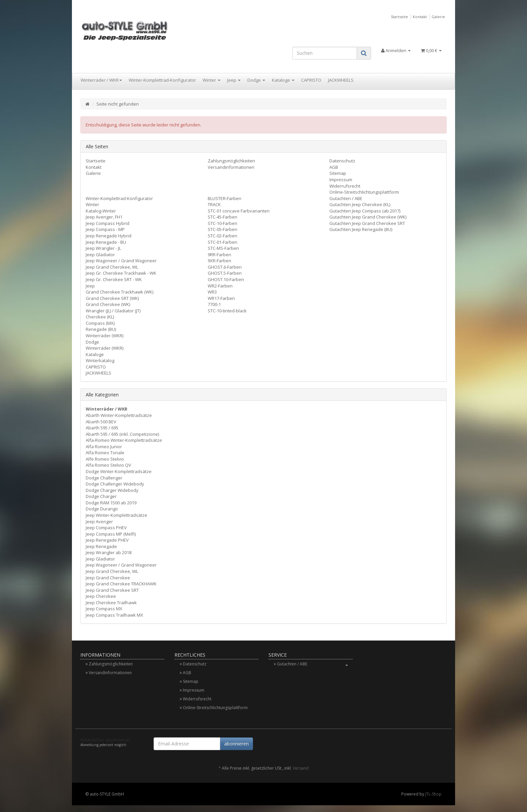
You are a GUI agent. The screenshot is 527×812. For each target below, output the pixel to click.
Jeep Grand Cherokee (108, 578)
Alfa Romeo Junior (104, 447)
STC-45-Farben (222, 217)
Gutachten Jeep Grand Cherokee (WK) (368, 217)
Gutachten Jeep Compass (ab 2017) (365, 211)
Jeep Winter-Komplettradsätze (116, 515)
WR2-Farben (220, 286)
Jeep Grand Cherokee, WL (112, 267)
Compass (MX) (100, 323)
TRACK (214, 204)
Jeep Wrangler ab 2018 (109, 552)
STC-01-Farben (222, 242)
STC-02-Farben (222, 236)
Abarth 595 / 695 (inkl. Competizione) (122, 434)
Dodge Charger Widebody (112, 490)
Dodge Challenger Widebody (115, 484)
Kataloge (283, 80)
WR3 (212, 292)
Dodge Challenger (104, 478)
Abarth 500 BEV (101, 422)
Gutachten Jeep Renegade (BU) (361, 229)
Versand (301, 768)
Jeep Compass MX (104, 609)
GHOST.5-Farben (225, 273)
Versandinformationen (231, 167)
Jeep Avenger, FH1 (104, 217)
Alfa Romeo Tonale (105, 453)
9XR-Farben (219, 261)
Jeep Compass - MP (105, 229)
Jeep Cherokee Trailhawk (111, 603)
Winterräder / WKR (101, 80)
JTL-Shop (433, 794)
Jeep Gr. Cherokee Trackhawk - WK (121, 273)
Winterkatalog (100, 360)
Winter (212, 80)
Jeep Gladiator (100, 255)
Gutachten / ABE (346, 198)
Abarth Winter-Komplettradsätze (119, 415)
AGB (334, 167)
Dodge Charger (101, 496)
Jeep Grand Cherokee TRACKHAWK (121, 584)
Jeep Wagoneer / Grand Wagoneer (121, 261)
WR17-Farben (221, 298)
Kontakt (420, 17)
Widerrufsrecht (345, 186)
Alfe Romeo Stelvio (105, 459)
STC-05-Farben (222, 229)
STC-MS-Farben (223, 248)
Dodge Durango (102, 509)
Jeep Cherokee (101, 596)
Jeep (234, 80)
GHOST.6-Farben (225, 267)
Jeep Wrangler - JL (103, 248)
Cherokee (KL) (100, 317)
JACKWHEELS (341, 80)
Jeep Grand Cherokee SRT (112, 590)
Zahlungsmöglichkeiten (231, 161)
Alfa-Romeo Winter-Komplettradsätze (124, 440)
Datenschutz (342, 161)
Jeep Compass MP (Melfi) (111, 534)
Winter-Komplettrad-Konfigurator (162, 80)
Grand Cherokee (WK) (108, 304)
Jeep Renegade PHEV (107, 540)
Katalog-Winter (101, 211)
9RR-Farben (219, 255)
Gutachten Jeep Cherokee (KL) (360, 204)
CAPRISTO (311, 80)
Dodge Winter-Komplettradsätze (119, 471)
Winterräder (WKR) (105, 336)
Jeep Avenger (99, 521)
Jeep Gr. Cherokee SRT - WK (114, 279)
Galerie (438, 17)
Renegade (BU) (101, 329)
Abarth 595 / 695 (102, 428)
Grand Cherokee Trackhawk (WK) (119, 292)
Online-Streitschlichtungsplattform (364, 192)
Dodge (256, 80)
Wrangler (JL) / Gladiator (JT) (113, 311)
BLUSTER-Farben (225, 198)
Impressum (341, 180)
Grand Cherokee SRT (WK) (112, 298)
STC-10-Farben (222, 223)
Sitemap (338, 173)
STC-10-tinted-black (227, 311)
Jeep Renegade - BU (106, 242)
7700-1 (214, 304)
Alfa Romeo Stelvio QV (108, 465)
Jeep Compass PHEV (106, 528)
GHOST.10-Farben (226, 279)
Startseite (399, 17)
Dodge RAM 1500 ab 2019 (111, 503)
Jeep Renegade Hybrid (109, 236)
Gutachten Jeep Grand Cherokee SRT (367, 223)
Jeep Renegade (101, 546)
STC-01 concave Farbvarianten (239, 211)
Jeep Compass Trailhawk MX (114, 615)
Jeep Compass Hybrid (108, 223)
